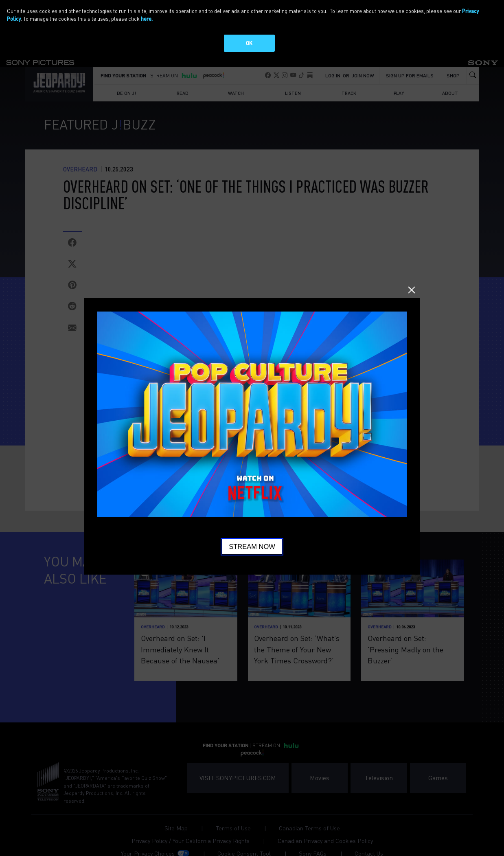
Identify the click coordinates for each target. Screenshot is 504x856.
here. (147, 19)
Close (411, 290)
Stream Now (252, 547)
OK (249, 43)
